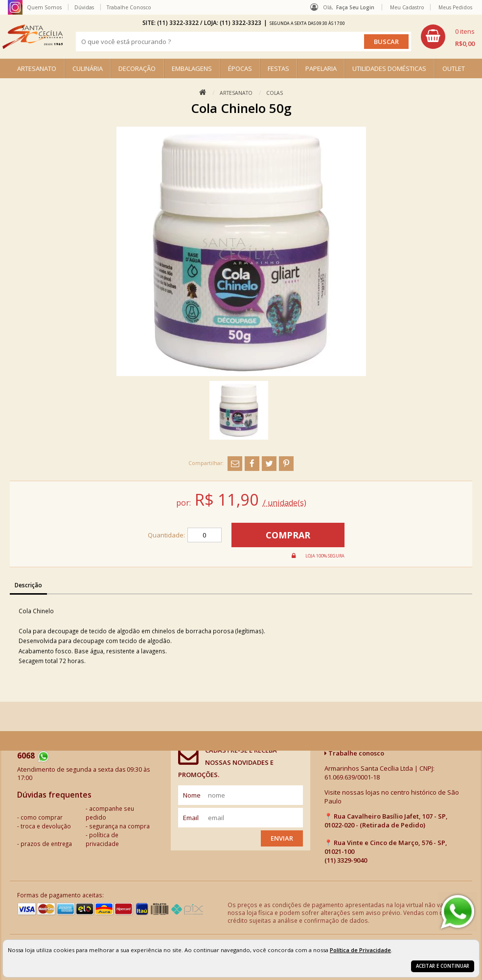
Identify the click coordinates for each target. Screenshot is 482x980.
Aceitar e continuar (443, 966)
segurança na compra (119, 826)
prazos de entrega (46, 844)
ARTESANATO (37, 68)
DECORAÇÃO (137, 68)
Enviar (282, 838)
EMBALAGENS (192, 68)
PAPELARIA (321, 68)
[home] (33, 37)
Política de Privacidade (360, 950)
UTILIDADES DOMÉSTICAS (389, 68)
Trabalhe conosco (354, 753)
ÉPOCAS (240, 68)
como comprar (42, 817)
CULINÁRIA (88, 68)
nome (192, 795)
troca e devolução (46, 826)
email (191, 818)
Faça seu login (355, 7)
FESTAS (278, 68)
